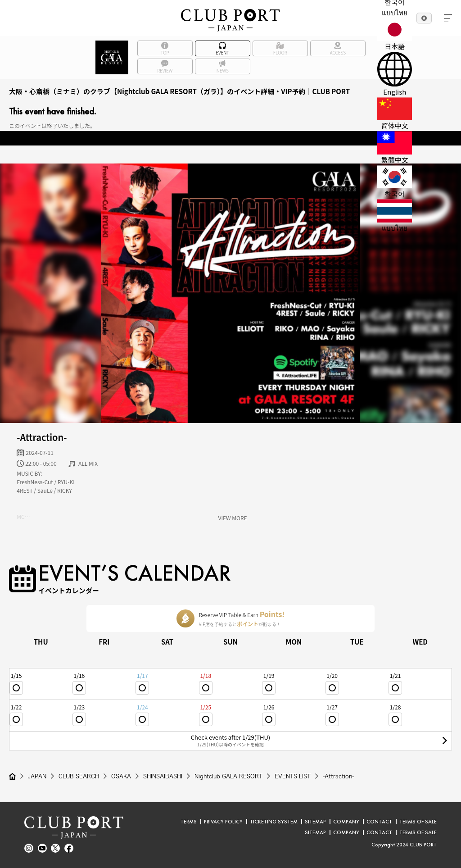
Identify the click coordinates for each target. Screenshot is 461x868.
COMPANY (346, 822)
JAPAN (37, 776)
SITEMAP (315, 822)
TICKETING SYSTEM (274, 822)
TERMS (189, 822)
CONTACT (379, 822)
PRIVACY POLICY (223, 822)
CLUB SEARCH (79, 776)
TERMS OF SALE (418, 822)
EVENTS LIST (293, 776)
